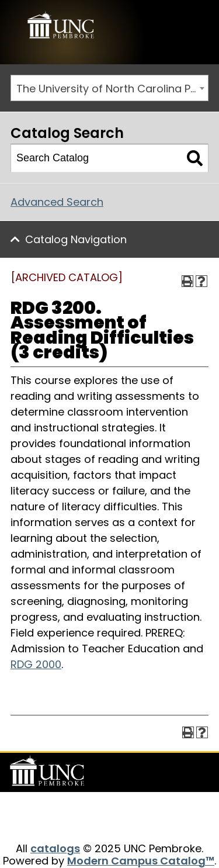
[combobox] (109, 88)
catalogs (55, 848)
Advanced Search (57, 202)
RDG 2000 (36, 664)
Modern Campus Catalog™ (141, 861)
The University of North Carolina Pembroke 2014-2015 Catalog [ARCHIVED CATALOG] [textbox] (112, 89)
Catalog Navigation (76, 239)
